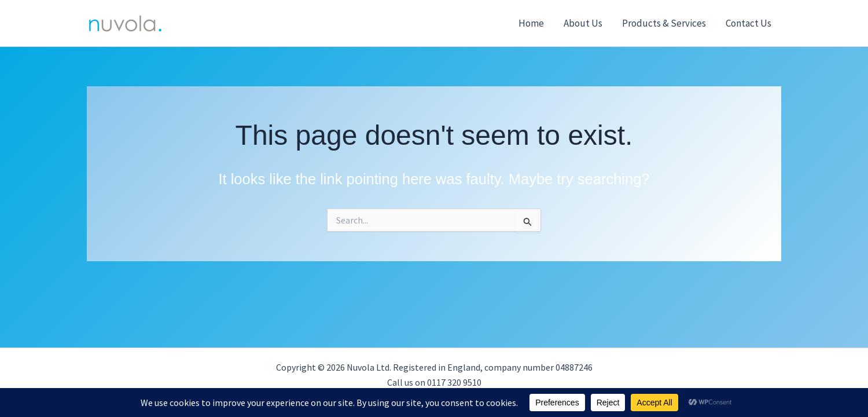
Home (531, 23)
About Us (583, 23)
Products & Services (664, 23)
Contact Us (749, 23)
